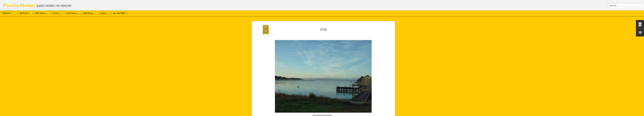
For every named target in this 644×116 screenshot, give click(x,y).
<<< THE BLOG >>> (23, 13)
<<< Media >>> (103, 13)
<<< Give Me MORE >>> (119, 13)
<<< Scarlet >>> (55, 13)
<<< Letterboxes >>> (71, 13)
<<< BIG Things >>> (88, 13)
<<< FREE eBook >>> (40, 13)
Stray (323, 21)
